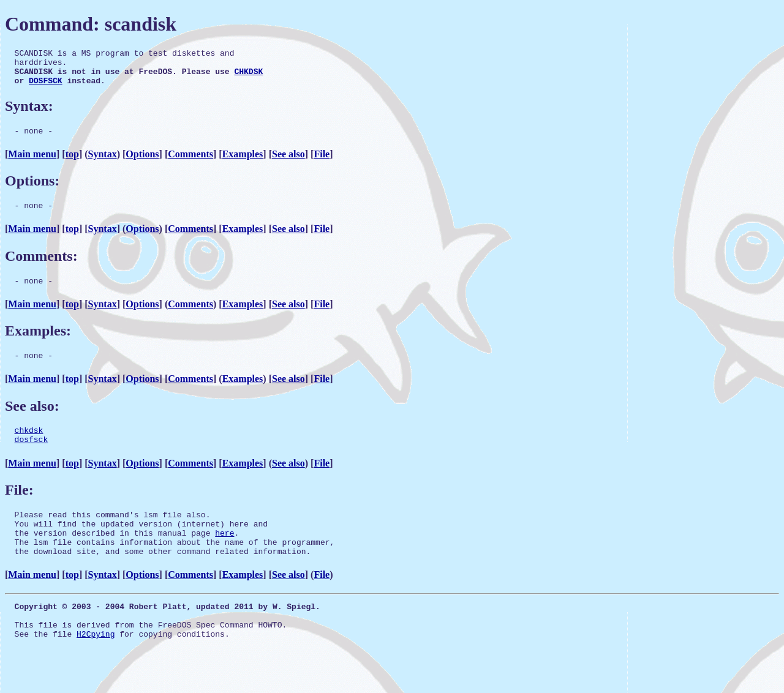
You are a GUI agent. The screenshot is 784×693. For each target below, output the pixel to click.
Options (142, 163)
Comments (190, 163)
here (224, 556)
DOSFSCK (46, 88)
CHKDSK (248, 77)
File (322, 163)
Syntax (103, 163)
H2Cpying (96, 669)
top (72, 163)
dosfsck (32, 457)
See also (288, 163)
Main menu (32, 163)
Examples (243, 163)
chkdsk (29, 446)
